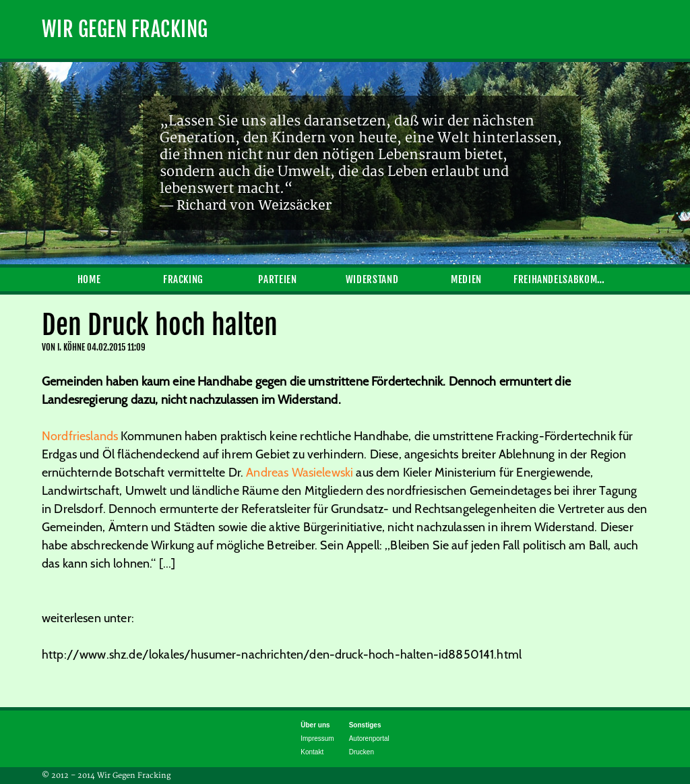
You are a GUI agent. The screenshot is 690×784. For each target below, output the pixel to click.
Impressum (317, 738)
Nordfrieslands (80, 436)
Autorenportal (369, 738)
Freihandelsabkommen (561, 279)
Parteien (277, 279)
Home (89, 279)
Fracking (183, 279)
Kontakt (312, 752)
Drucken (362, 752)
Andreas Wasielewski (300, 473)
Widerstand (372, 279)
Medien (466, 279)
